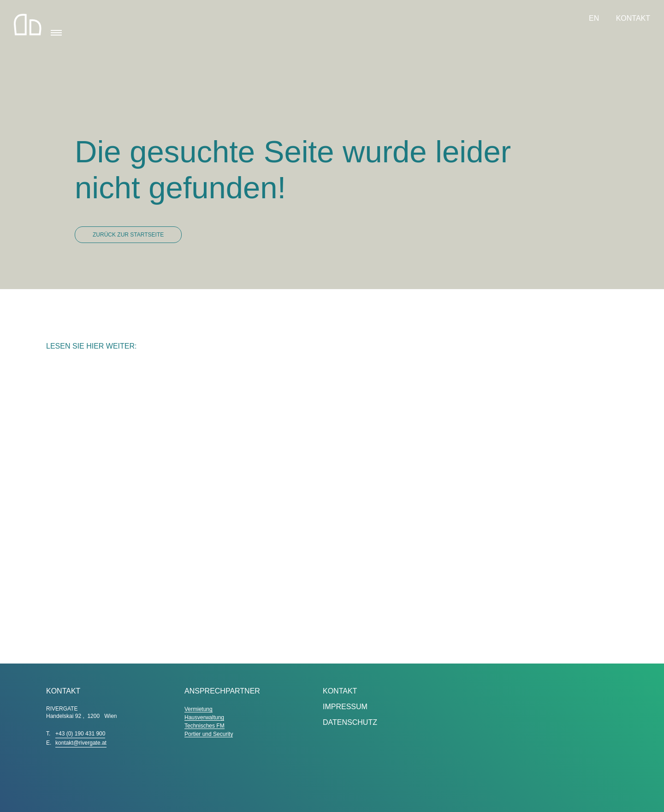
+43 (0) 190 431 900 (80, 734)
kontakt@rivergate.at (81, 743)
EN (595, 18)
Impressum (345, 707)
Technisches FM (205, 726)
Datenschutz (350, 722)
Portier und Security (209, 734)
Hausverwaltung (204, 717)
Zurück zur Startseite (128, 235)
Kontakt (633, 18)
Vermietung (199, 709)
